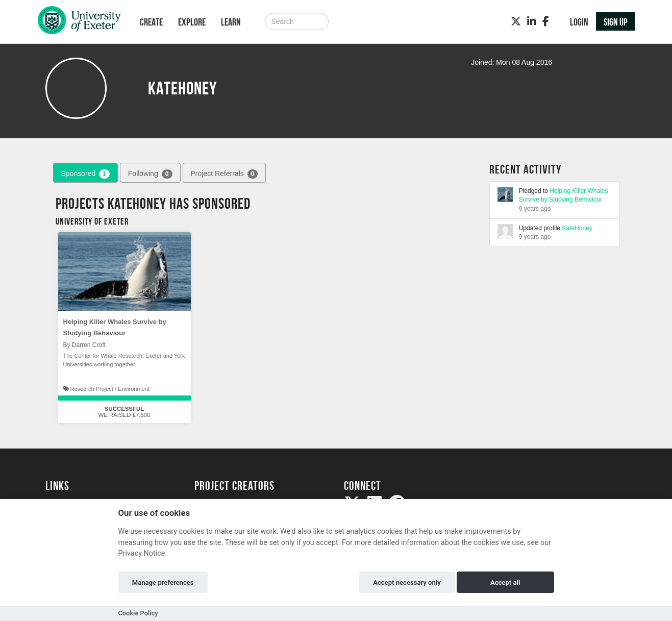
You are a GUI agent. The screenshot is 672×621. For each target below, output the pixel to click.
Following (150, 174)
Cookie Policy (138, 613)
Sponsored (85, 174)
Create (151, 22)
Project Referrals (225, 174)
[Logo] (79, 23)
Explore (192, 22)
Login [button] (579, 22)
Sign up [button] (616, 22)
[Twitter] (516, 21)
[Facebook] (546, 21)
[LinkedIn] (532, 21)
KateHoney (577, 228)
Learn (231, 22)
